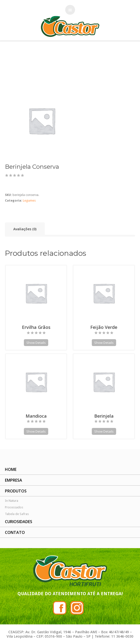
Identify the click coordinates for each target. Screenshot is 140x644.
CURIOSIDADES (19, 522)
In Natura (12, 501)
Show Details (36, 343)
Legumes (17, 65)
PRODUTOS (16, 491)
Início (4, 65)
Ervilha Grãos (36, 327)
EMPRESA (14, 480)
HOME (11, 469)
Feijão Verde (104, 327)
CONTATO (15, 532)
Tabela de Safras (17, 514)
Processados (14, 507)
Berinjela (104, 416)
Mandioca (36, 416)
